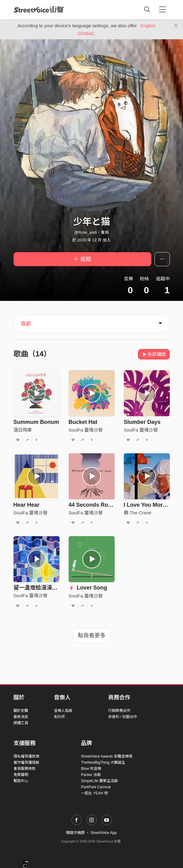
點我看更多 (92, 636)
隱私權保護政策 (26, 756)
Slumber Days (142, 422)
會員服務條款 (25, 769)
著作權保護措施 (26, 762)
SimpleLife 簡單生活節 (99, 781)
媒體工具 (21, 723)
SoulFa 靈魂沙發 (86, 430)
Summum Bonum (36, 422)
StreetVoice (39, 10)
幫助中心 (21, 781)
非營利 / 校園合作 (123, 717)
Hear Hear (27, 505)
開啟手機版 (75, 833)
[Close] (176, 26)
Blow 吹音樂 (91, 769)
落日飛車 (23, 430)
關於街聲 (21, 711)
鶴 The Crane (138, 513)
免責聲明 (21, 775)
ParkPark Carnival (96, 787)
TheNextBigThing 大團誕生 (103, 762)
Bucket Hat (83, 422)
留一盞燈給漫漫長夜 (38, 588)
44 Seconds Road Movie (100, 505)
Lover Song (88, 588)
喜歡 (26, 324)
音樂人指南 (63, 711)
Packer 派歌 (91, 775)
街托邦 (59, 717)
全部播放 (154, 354)
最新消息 (21, 717)
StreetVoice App (103, 833)
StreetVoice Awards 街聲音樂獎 (107, 756)
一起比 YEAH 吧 (94, 793)
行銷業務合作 (119, 711)
